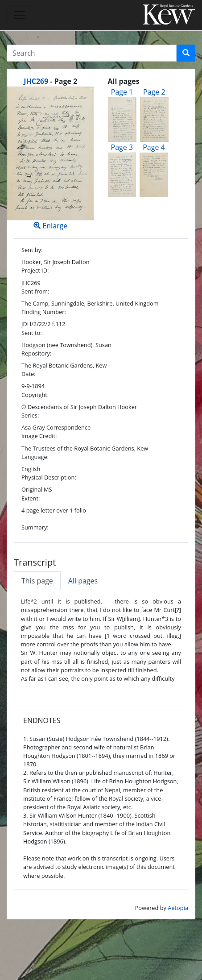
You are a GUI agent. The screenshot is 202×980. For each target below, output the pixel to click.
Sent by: (32, 250)
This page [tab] (37, 581)
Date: (29, 374)
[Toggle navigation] (20, 15)
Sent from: (35, 291)
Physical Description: (49, 477)
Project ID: (35, 270)
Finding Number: (44, 312)
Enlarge (51, 159)
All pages (83, 581)
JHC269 (36, 81)
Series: (30, 415)
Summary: (35, 527)
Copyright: (35, 395)
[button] (186, 53)
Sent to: (32, 333)
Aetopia (178, 908)
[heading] (50, 81)
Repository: (36, 353)
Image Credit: (39, 436)
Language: (35, 457)
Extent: (31, 498)
